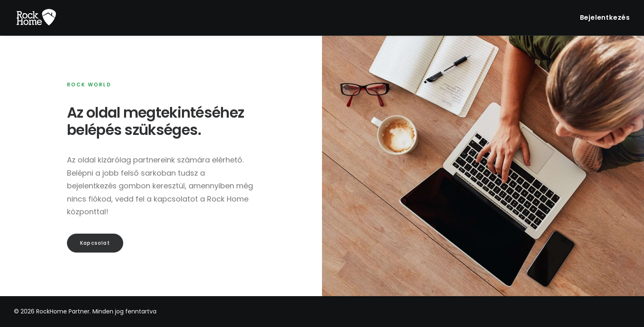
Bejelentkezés (605, 17)
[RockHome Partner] (36, 18)
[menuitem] (605, 18)
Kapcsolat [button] (95, 243)
